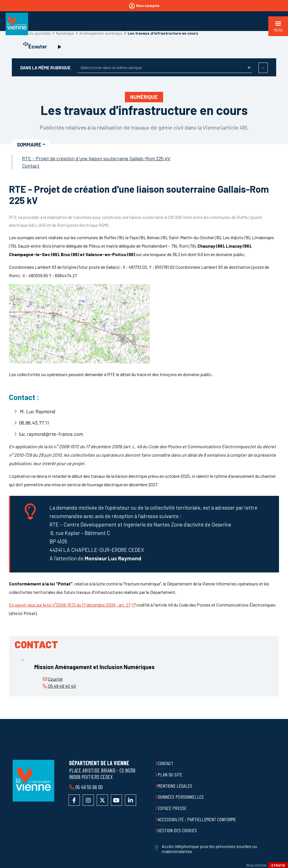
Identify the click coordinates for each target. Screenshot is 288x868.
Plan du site (170, 774)
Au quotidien (40, 33)
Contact (31, 166)
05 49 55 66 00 (89, 787)
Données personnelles (181, 797)
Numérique (65, 33)
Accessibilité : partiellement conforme (197, 819)
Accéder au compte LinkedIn (130, 800)
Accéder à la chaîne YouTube (116, 800)
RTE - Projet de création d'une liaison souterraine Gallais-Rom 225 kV (96, 158)
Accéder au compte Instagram (88, 800)
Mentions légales (175, 786)
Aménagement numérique (101, 33)
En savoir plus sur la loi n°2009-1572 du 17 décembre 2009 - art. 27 (70, 605)
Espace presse (172, 808)
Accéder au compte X (102, 800)
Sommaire (29, 145)
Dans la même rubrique (45, 68)
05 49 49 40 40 (62, 686)
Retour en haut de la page (280, 719)
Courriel (55, 679)
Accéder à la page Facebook (74, 800)
